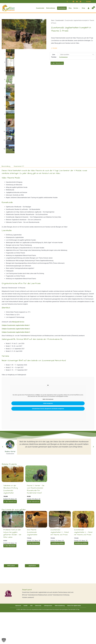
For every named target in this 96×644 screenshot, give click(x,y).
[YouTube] (77, 2)
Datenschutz (37, 605)
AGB (31, 605)
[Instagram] (80, 2)
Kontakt (26, 605)
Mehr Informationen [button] (48, 399)
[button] (67, 2)
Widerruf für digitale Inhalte (71, 605)
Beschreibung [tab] (6, 166)
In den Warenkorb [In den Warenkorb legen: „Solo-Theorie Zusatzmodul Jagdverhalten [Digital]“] (33, 543)
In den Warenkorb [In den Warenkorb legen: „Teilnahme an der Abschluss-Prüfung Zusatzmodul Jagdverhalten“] (10, 501)
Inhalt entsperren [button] (48, 403)
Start (53, 20)
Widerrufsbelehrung (57, 605)
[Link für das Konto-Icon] (89, 8)
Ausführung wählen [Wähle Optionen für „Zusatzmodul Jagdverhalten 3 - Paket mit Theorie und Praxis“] (57, 543)
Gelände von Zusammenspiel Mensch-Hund (49, 360)
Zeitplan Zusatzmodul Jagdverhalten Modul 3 (16, 332)
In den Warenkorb (57, 63)
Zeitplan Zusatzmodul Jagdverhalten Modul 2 (16, 328)
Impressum (20, 605)
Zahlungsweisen (46, 605)
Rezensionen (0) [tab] (19, 166)
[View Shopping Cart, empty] (93, 8)
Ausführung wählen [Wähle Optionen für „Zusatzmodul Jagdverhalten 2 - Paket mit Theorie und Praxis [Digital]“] (81, 543)
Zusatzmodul (59, 20)
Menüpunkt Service (18, 322)
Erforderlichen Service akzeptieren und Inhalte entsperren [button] (48, 408)
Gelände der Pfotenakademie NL (50, 339)
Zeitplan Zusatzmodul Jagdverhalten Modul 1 (16, 325)
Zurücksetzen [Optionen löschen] (63, 57)
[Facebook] (73, 2)
